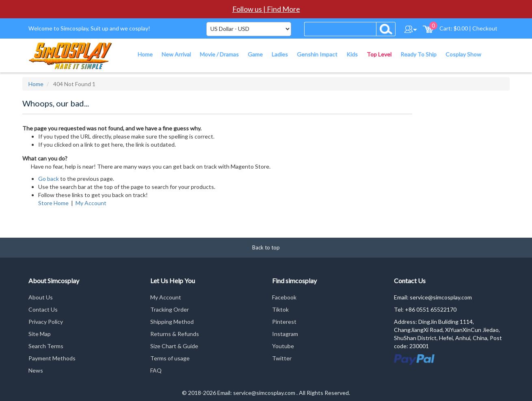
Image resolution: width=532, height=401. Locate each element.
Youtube (283, 346)
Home (36, 84)
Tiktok (280, 309)
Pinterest (284, 322)
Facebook (284, 297)
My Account (91, 203)
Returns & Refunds (175, 334)
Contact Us (43, 309)
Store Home (53, 203)
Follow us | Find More (266, 9)
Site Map (40, 334)
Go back (49, 179)
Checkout (485, 28)
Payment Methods (52, 358)
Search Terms (46, 346)
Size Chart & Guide (174, 346)
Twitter (282, 358)
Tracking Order (170, 309)
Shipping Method (172, 322)
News (36, 370)
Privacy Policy (46, 322)
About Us (41, 297)
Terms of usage (170, 358)
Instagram (285, 334)
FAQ (156, 370)
